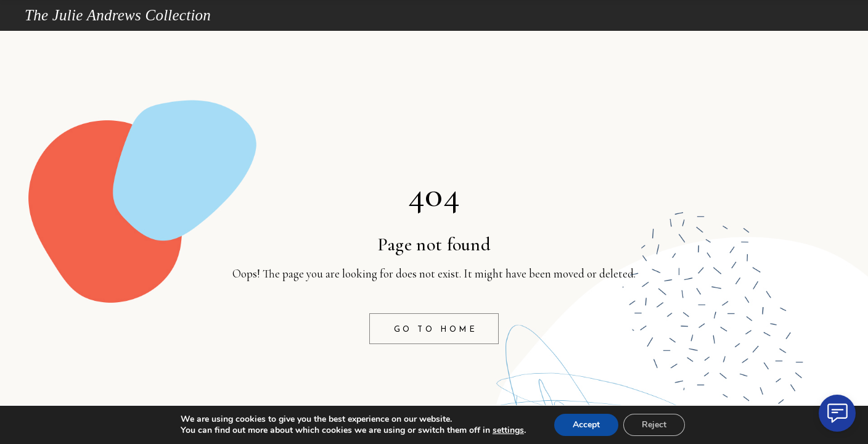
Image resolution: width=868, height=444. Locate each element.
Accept (586, 425)
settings (508, 430)
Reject (654, 425)
